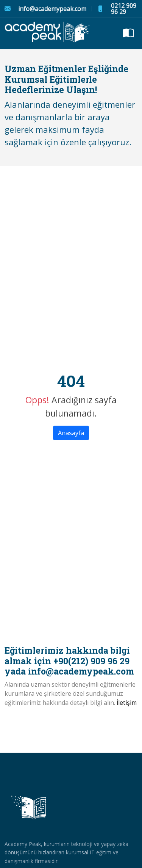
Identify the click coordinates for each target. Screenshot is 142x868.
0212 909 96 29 (124, 9)
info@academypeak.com (52, 9)
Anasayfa (71, 433)
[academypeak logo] (48, 33)
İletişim (127, 703)
